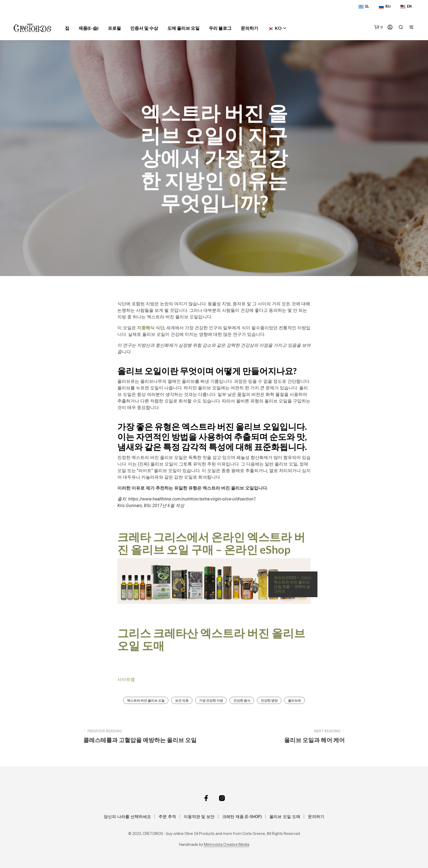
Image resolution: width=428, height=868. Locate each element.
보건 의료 (182, 700)
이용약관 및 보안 (199, 817)
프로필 (114, 28)
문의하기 (249, 28)
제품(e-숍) (89, 28)
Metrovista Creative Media (227, 845)
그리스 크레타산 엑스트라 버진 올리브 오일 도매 (211, 639)
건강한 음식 (242, 700)
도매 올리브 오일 (183, 28)
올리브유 (295, 700)
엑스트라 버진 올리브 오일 (146, 700)
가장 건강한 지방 (211, 700)
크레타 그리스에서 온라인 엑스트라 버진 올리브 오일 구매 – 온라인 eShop (211, 543)
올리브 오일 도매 (285, 817)
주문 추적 (167, 817)
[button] (378, 27)
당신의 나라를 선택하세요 (127, 817)
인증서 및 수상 (144, 28)
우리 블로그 (220, 28)
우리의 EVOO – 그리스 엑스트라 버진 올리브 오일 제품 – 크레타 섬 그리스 (293, 584)
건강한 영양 (269, 700)
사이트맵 (126, 679)
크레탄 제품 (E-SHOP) (242, 817)
